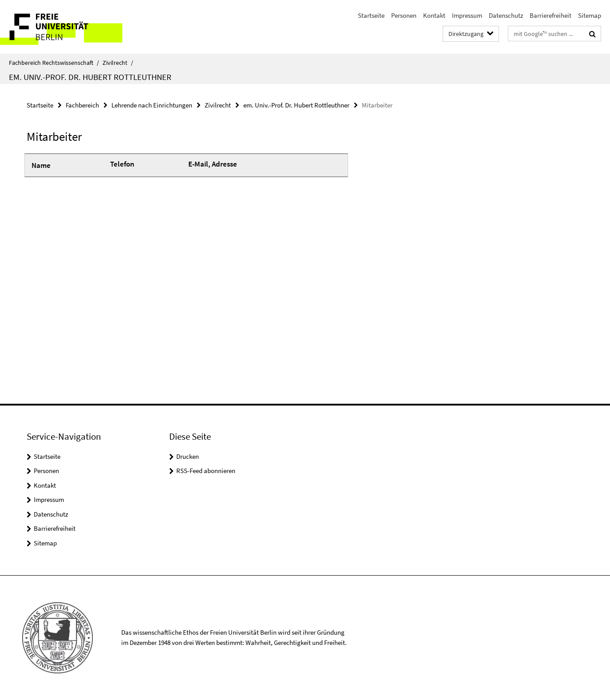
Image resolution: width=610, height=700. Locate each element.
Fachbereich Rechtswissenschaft (54, 63)
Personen (404, 15)
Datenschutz (506, 15)
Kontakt (434, 15)
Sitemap (590, 15)
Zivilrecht (118, 63)
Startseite (371, 15)
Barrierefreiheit (551, 15)
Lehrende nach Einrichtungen (152, 105)
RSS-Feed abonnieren (206, 471)
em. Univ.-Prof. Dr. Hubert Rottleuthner (90, 77)
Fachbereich (82, 105)
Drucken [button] (188, 456)
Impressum (467, 15)
